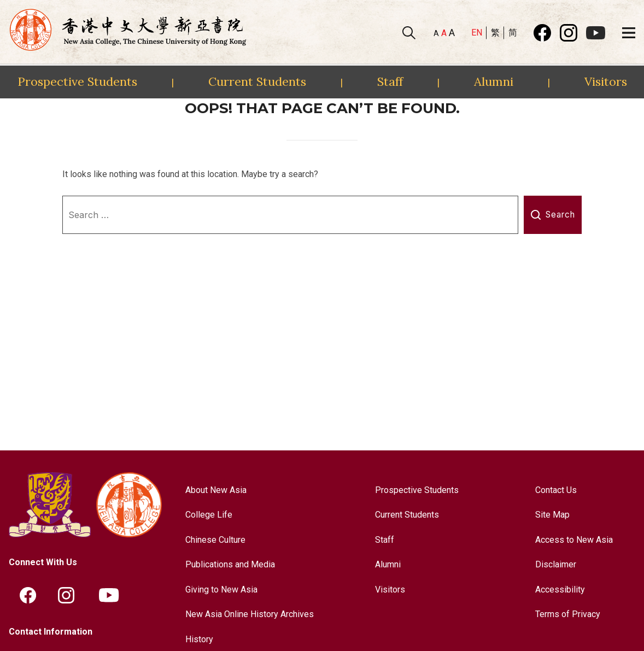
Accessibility (560, 590)
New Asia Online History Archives (250, 614)
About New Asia (216, 490)
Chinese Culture (215, 540)
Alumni (494, 81)
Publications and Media (230, 564)
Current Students (257, 81)
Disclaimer (556, 564)
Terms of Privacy (568, 614)
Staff (390, 81)
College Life (209, 515)
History (199, 639)
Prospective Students (77, 81)
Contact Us (556, 490)
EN (477, 33)
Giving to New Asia (221, 590)
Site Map (552, 515)
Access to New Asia (574, 540)
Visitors (606, 81)
